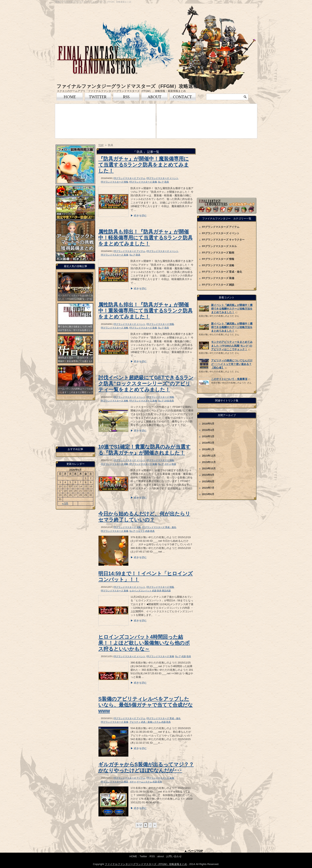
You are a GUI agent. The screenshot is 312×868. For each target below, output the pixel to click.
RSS (126, 97)
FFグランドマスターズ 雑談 (115, 782)
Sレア (161, 182)
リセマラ (140, 531)
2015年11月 (209, 462)
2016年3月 (208, 436)
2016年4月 (208, 430)
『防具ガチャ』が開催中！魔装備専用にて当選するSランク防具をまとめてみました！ (144, 165)
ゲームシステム (144, 782)
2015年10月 (209, 468)
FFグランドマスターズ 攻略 (115, 328)
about (160, 856)
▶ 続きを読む (139, 216)
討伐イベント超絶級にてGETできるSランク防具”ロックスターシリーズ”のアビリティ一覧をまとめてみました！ (146, 383)
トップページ (70, 97)
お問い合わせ (183, 97)
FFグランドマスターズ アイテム (130, 178)
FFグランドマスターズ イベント (162, 178)
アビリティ (135, 722)
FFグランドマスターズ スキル (219, 246)
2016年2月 (208, 443)
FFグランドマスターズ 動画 (218, 253)
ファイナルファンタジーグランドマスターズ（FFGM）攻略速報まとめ (135, 86)
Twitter (98, 97)
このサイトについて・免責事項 (229, 379)
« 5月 (65, 503)
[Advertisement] (227, 169)
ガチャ (168, 464)
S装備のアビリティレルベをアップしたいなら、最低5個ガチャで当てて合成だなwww (146, 705)
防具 (167, 182)
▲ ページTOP (194, 851)
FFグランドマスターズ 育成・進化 (159, 527)
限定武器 (166, 591)
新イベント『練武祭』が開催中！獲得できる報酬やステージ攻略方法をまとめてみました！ (232, 309)
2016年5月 (208, 424)
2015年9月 (208, 475)
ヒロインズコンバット (140, 591)
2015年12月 (209, 456)
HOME (133, 856)
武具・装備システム (151, 722)
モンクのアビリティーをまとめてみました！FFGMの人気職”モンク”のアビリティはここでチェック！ (232, 346)
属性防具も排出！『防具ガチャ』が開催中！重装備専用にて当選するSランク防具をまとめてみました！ (145, 311)
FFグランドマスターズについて (154, 97)
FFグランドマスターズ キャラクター (223, 240)
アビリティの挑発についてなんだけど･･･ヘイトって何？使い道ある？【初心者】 (232, 364)
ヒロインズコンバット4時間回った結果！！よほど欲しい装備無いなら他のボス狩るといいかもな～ (144, 643)
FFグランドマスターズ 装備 (143, 182)
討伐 (167, 401)
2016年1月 (208, 449)
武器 (147, 531)
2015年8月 (208, 481)
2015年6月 (208, 494)
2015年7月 (208, 488)
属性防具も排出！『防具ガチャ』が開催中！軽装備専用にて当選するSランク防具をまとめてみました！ (145, 238)
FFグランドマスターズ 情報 (115, 182)
